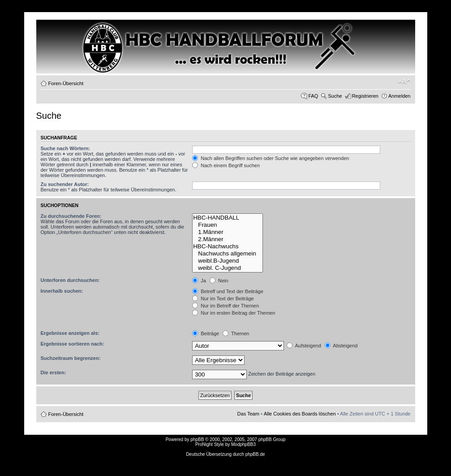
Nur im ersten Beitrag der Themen (234, 313)
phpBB (197, 439)
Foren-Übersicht (66, 83)
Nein (219, 281)
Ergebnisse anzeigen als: (70, 333)
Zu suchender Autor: (65, 184)
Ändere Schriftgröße (404, 82)
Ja (199, 281)
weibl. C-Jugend (228, 268)
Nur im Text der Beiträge (223, 299)
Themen (236, 333)
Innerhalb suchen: (62, 291)
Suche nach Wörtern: (66, 148)
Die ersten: (54, 372)
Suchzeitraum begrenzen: (71, 358)
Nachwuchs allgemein (228, 254)
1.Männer (228, 232)
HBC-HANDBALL (228, 218)
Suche (335, 96)
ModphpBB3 (243, 444)
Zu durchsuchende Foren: (71, 216)
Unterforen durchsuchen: (70, 280)
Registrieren (365, 96)
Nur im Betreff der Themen (225, 306)
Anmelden (399, 96)
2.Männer (228, 239)
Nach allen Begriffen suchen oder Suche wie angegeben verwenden (271, 158)
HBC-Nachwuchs (228, 247)
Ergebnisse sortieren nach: (73, 344)
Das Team (248, 414)
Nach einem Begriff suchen (226, 165)
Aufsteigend (304, 346)
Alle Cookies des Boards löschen (300, 414)
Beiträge (206, 333)
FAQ (313, 96)
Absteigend (341, 346)
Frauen (228, 225)
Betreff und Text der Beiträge (228, 291)
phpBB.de (255, 454)
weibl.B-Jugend (228, 261)
